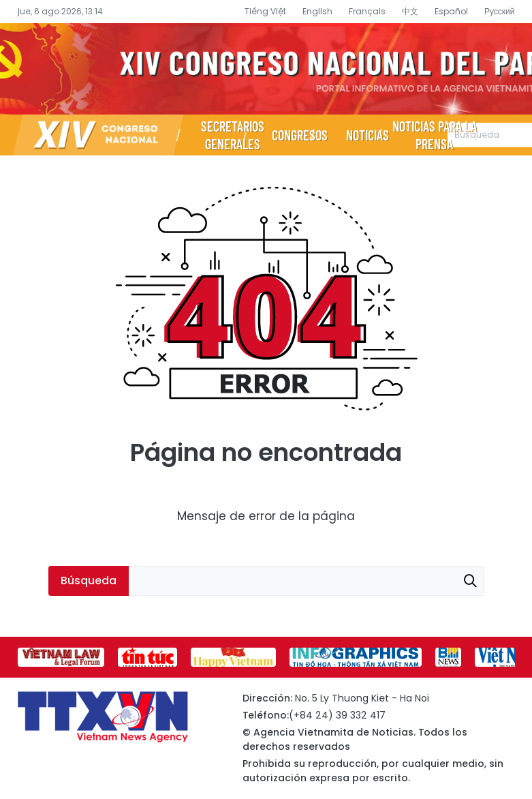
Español (451, 11)
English (317, 11)
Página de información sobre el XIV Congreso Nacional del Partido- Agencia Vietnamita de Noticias (266, 69)
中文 (410, 11)
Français (367, 11)
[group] (61, 657)
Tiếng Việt (265, 11)
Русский (500, 11)
